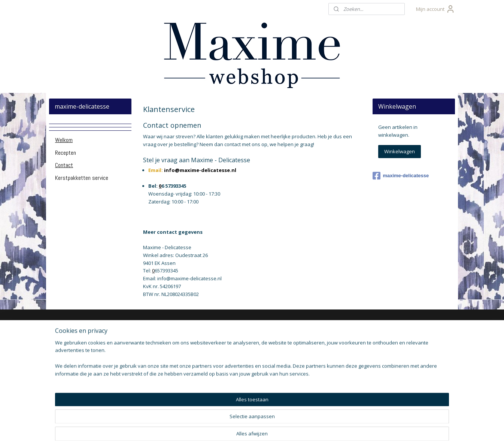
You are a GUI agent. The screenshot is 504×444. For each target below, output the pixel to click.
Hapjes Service (240, 351)
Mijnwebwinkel (340, 430)
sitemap (230, 430)
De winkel (68, 367)
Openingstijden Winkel (83, 359)
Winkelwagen (400, 151)
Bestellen (68, 376)
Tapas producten (242, 359)
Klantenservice (74, 342)
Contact (64, 165)
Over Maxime (73, 334)
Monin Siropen (239, 342)
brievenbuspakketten (157, 348)
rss (246, 430)
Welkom (64, 140)
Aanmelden (315, 365)
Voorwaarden (73, 392)
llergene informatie (83, 384)
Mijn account (435, 9)
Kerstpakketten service (82, 178)
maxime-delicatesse (401, 176)
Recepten (66, 153)
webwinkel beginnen (274, 430)
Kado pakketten (240, 334)
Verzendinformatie (79, 351)
